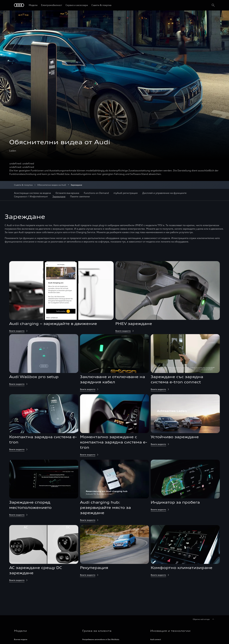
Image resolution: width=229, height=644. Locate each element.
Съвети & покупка (101, 5)
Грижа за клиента (97, 631)
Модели (33, 5)
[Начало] (19, 5)
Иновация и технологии (170, 631)
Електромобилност (52, 5)
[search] (213, 5)
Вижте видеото (19, 331)
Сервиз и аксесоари (77, 5)
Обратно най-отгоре (204, 619)
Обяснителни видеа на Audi (52, 185)
